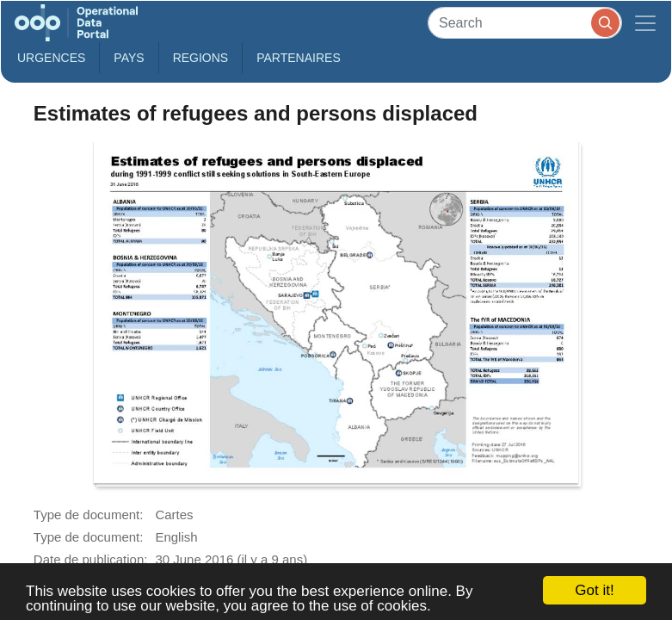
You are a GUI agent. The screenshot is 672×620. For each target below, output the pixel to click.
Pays (129, 58)
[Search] (525, 23)
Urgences (51, 58)
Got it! (594, 590)
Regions (201, 58)
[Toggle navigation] (645, 23)
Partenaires (299, 58)
